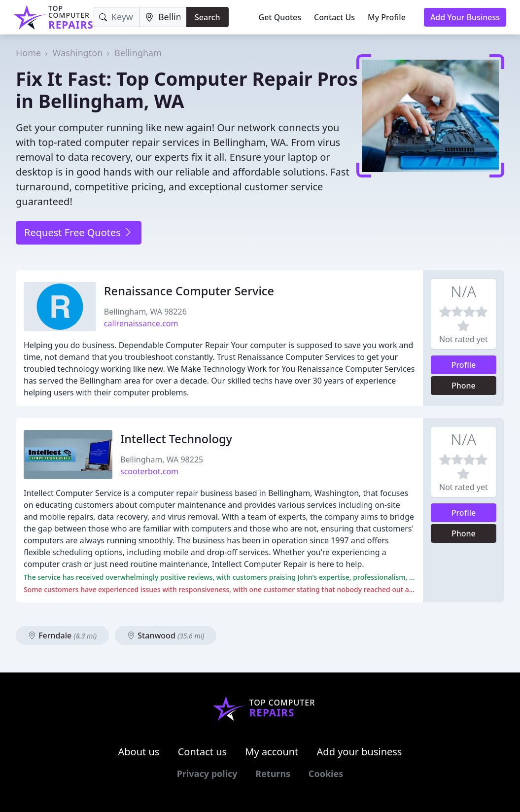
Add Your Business (465, 17)
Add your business (360, 752)
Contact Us (334, 17)
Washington (78, 53)
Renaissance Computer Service (189, 291)
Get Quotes (280, 17)
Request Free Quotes (79, 232)
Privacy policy (207, 774)
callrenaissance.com (141, 323)
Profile (464, 365)
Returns (273, 774)
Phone (464, 386)
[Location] (163, 17)
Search (207, 17)
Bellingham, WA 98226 (145, 312)
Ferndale (62, 635)
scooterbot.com (149, 471)
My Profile (387, 17)
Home (28, 53)
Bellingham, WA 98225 (162, 459)
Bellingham (138, 53)
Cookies (326, 774)
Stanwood (166, 635)
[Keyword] (117, 17)
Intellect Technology (176, 439)
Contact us (203, 752)
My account (272, 752)
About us (139, 752)
